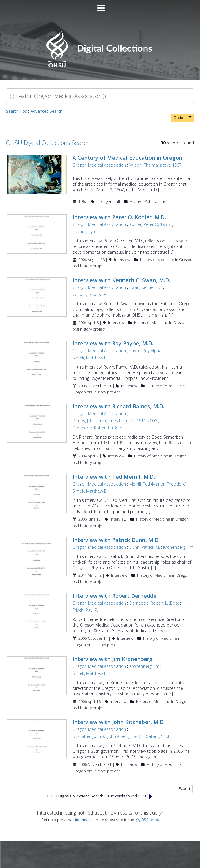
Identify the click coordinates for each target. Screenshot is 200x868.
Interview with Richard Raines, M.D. (118, 406)
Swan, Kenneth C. (146, 287)
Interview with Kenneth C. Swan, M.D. (121, 280)
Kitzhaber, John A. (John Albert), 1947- (107, 736)
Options (183, 118)
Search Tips (16, 111)
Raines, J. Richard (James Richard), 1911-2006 (115, 421)
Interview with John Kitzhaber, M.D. (119, 722)
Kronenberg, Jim (178, 547)
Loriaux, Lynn (85, 231)
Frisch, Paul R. (85, 610)
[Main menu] (100, 6)
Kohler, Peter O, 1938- (150, 224)
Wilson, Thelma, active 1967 (155, 165)
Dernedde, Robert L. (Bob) (97, 428)
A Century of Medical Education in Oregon (127, 158)
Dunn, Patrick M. (145, 547)
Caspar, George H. (90, 294)
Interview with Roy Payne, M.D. (113, 343)
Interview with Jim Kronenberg (112, 659)
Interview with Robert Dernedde (115, 596)
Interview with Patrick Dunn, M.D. (116, 540)
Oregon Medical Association (99, 165)
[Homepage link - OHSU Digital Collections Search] (100, 66)
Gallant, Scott (158, 736)
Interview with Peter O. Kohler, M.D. (119, 217)
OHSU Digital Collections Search (48, 143)
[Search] (100, 96)
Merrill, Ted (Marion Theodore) (158, 484)
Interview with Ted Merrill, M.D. (114, 477)
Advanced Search (47, 111)
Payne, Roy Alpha (145, 351)
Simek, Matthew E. (90, 358)
